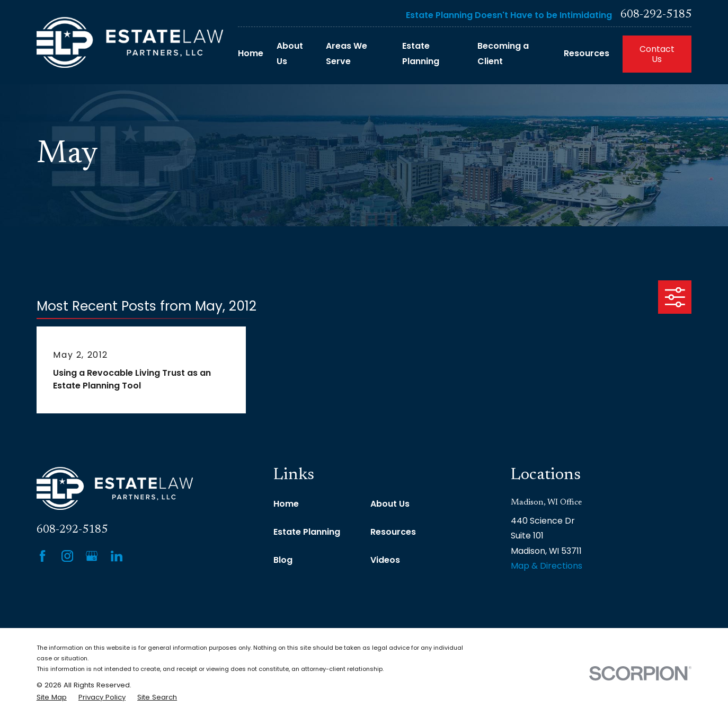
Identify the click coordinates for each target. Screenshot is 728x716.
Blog (283, 560)
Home (286, 504)
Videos (385, 560)
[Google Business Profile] (92, 556)
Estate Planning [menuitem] (421, 54)
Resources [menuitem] (587, 53)
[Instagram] (67, 556)
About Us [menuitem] (290, 54)
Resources (393, 532)
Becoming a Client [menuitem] (503, 54)
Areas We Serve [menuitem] (347, 54)
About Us (390, 504)
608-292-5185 (656, 15)
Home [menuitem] (251, 53)
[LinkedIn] (117, 556)
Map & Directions (547, 566)
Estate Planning (307, 532)
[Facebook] (42, 556)
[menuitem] (52, 697)
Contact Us (657, 54)
